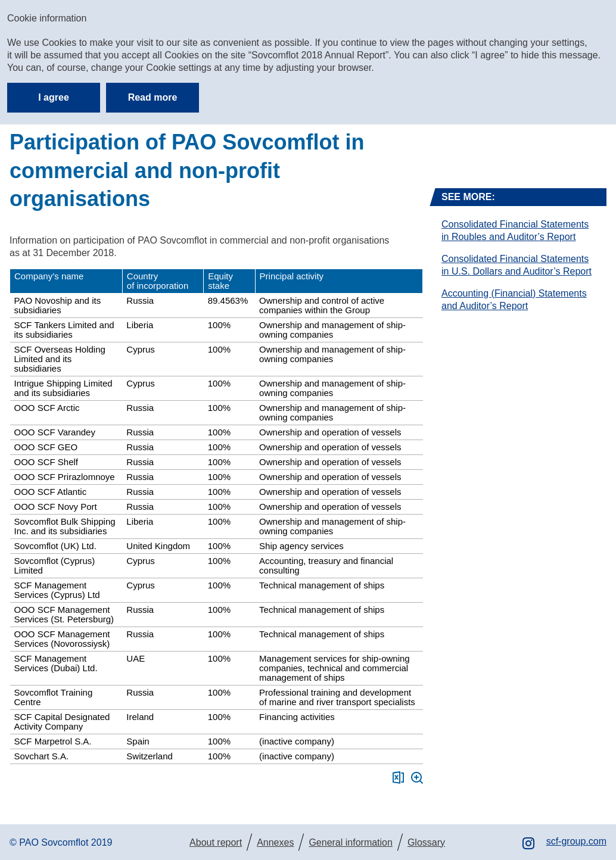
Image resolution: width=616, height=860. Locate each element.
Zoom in (417, 778)
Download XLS (398, 778)
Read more (153, 97)
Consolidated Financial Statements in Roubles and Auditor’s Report (515, 230)
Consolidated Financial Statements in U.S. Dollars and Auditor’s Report (517, 265)
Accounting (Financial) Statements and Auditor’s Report (514, 300)
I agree (54, 97)
